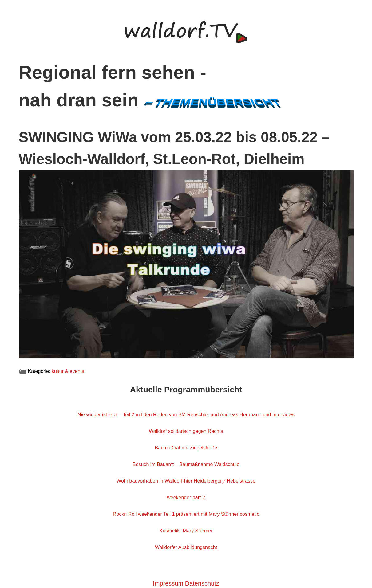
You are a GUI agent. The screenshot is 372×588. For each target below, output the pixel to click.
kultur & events (68, 371)
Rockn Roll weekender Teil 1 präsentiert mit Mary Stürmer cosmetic (186, 514)
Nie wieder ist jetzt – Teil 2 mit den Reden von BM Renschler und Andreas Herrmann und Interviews (186, 415)
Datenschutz (202, 583)
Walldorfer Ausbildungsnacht (186, 547)
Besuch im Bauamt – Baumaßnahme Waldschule (186, 464)
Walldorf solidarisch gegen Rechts (186, 431)
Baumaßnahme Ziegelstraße (186, 448)
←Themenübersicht (212, 102)
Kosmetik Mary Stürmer (186, 531)
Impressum (168, 583)
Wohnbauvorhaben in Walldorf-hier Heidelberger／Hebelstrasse (186, 481)
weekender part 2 (186, 498)
